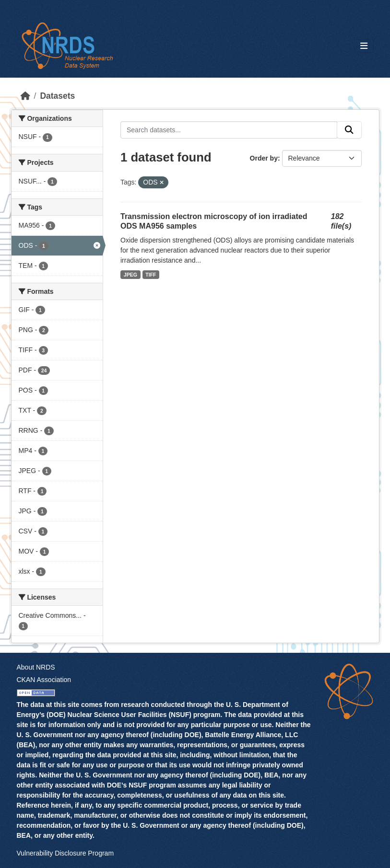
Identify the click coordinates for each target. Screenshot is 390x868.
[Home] (25, 96)
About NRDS (36, 667)
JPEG (130, 275)
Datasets (57, 96)
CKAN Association (44, 680)
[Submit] (349, 130)
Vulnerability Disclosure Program (65, 853)
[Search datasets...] (229, 130)
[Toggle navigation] (364, 46)
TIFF (151, 275)
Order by (264, 158)
